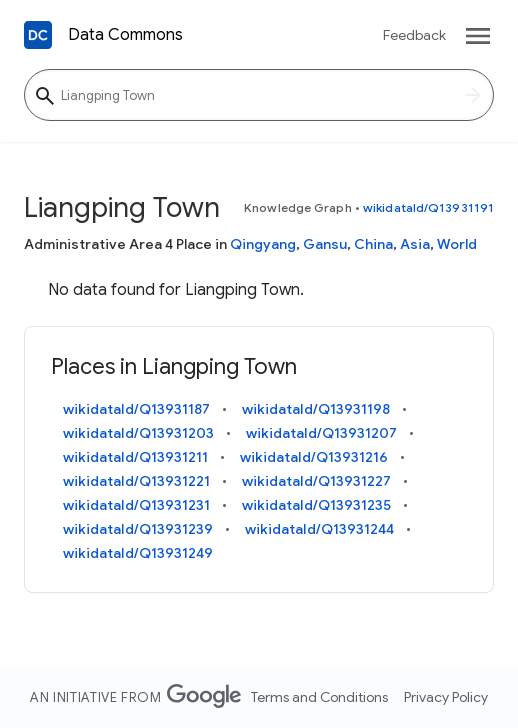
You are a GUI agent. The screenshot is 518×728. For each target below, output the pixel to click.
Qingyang (263, 244)
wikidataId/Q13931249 (138, 553)
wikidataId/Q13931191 (428, 207)
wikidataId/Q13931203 (138, 433)
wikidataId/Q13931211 (135, 457)
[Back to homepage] (38, 35)
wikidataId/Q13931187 (136, 409)
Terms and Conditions (319, 697)
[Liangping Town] (259, 95)
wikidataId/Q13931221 (136, 481)
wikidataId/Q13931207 (321, 433)
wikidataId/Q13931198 (316, 409)
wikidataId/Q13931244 (319, 529)
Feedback (414, 35)
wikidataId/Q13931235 (316, 505)
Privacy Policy (446, 697)
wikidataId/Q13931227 (316, 481)
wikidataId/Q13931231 (136, 505)
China (373, 244)
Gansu (325, 244)
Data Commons (125, 35)
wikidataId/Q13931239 (138, 529)
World (457, 244)
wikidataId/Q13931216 (314, 457)
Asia (415, 244)
